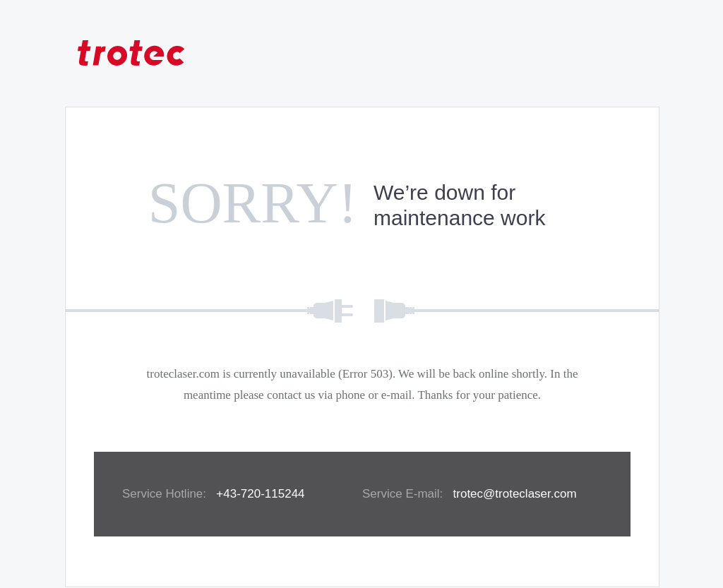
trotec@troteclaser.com (515, 494)
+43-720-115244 (260, 494)
